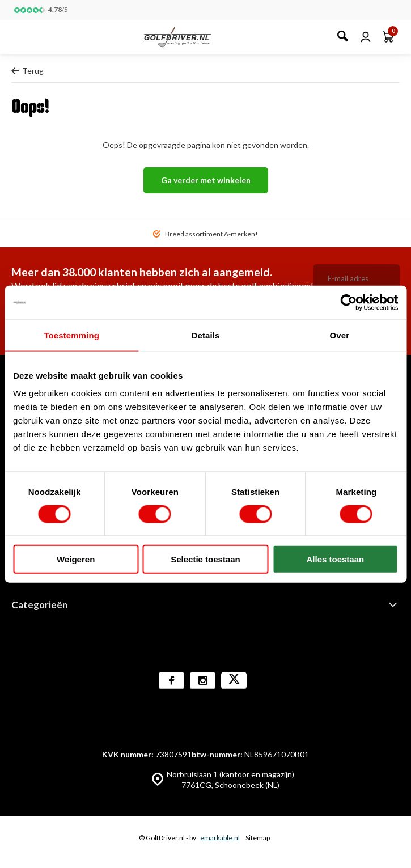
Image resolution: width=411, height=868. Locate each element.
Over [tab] (340, 335)
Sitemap (258, 838)
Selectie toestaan (205, 559)
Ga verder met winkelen (206, 180)
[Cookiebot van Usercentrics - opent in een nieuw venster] (348, 302)
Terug (27, 71)
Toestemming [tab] (71, 335)
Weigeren (76, 559)
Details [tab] (206, 335)
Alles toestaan (335, 559)
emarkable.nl (220, 838)
